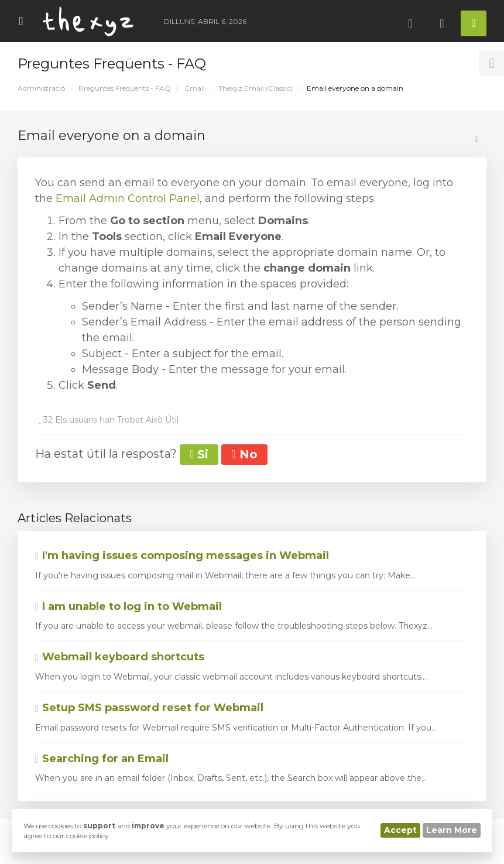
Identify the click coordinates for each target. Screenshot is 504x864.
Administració (41, 88)
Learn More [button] (452, 830)
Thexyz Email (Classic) (256, 88)
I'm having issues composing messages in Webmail (182, 556)
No (244, 454)
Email (195, 88)
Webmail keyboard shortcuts (120, 657)
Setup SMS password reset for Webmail (149, 708)
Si (199, 454)
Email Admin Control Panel (128, 198)
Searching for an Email (102, 759)
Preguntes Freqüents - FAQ (125, 88)
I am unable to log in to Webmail (128, 606)
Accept (400, 830)
